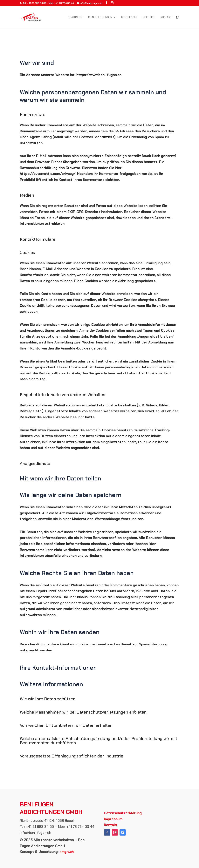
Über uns (149, 17)
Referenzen (129, 17)
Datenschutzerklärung (123, 813)
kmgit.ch (67, 852)
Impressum (113, 819)
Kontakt (166, 17)
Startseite (76, 17)
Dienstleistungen (100, 17)
